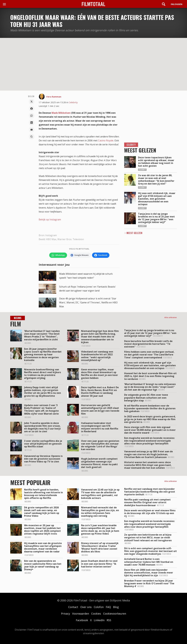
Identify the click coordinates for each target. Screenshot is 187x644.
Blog (116, 607)
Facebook (82, 620)
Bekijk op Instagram (50, 219)
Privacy (66, 614)
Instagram (51, 235)
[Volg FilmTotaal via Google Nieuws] (80, 255)
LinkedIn (99, 620)
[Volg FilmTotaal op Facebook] (101, 255)
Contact (73, 607)
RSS (109, 620)
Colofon (99, 607)
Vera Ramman (54, 97)
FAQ (108, 607)
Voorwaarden (81, 614)
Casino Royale (106, 140)
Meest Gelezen (134, 233)
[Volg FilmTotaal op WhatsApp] (58, 255)
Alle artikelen (171, 317)
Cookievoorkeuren (115, 614)
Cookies (96, 614)
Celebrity (73, 102)
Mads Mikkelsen (61, 113)
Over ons (86, 607)
